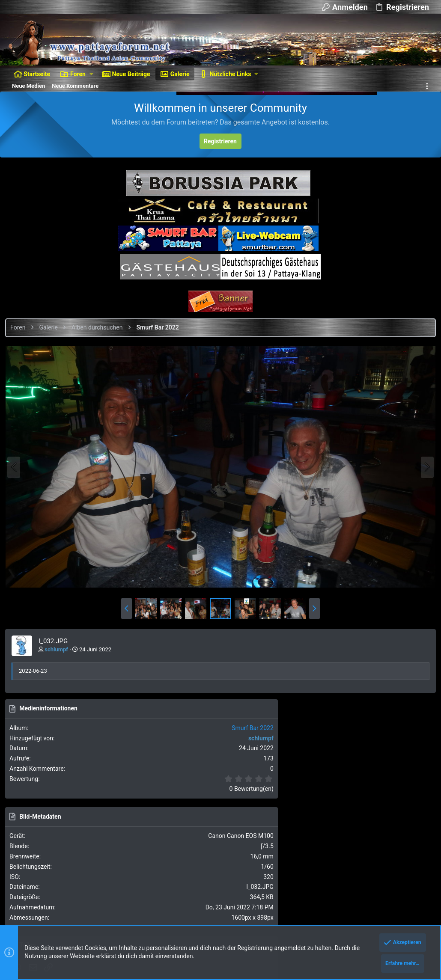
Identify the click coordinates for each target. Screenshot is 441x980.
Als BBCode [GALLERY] (358, 707)
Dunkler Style (27, 869)
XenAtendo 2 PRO (30, 922)
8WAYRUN (116, 922)
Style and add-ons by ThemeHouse (54, 914)
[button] (91, 74)
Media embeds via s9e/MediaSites (144, 914)
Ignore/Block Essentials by (85, 899)
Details (289, 907)
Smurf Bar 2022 (407, 374)
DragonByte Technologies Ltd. (240, 907)
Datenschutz (319, 869)
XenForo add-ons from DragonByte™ (125, 907)
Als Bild (339, 634)
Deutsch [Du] (73, 869)
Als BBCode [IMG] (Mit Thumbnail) (372, 682)
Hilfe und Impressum (366, 869)
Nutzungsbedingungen (271, 869)
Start (402, 869)
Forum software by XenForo (78, 891)
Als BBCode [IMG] (352, 658)
